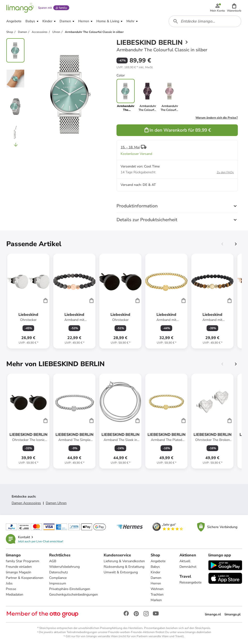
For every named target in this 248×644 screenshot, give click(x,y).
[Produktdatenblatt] (28, 301)
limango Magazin (19, 572)
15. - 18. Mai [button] (130, 147)
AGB (53, 561)
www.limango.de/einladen (194, 632)
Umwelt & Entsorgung (121, 572)
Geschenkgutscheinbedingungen (74, 595)
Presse (11, 589)
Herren (156, 583)
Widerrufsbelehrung (64, 567)
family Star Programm (23, 561)
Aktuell (185, 561)
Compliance (58, 578)
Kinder (155, 572)
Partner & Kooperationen (25, 578)
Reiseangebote (190, 582)
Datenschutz (58, 572)
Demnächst (188, 567)
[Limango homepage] (20, 8)
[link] (148, 95)
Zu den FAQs (225, 172)
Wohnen (157, 589)
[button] (234, 8)
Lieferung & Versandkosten (124, 561)
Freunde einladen (19, 567)
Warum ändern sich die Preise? (217, 118)
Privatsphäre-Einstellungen (70, 589)
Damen (156, 578)
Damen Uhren (56, 503)
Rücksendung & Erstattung (124, 567)
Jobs (9, 583)
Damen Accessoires (26, 503)
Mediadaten (15, 595)
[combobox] (205, 21)
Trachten (157, 595)
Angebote (158, 561)
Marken (156, 600)
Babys (155, 567)
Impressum (58, 583)
